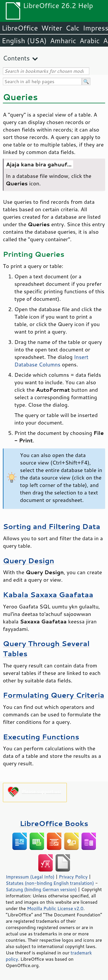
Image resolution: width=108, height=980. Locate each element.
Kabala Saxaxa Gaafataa (48, 594)
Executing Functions (41, 737)
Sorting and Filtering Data (52, 526)
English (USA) (24, 41)
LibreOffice (20, 28)
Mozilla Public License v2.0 (55, 908)
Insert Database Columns (51, 361)
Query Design (29, 561)
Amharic (63, 41)
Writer (52, 28)
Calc (73, 28)
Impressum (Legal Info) (30, 877)
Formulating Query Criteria (54, 695)
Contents (16, 58)
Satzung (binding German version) (41, 889)
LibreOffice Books (54, 823)
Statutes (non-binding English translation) (50, 883)
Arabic (90, 41)
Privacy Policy (73, 877)
